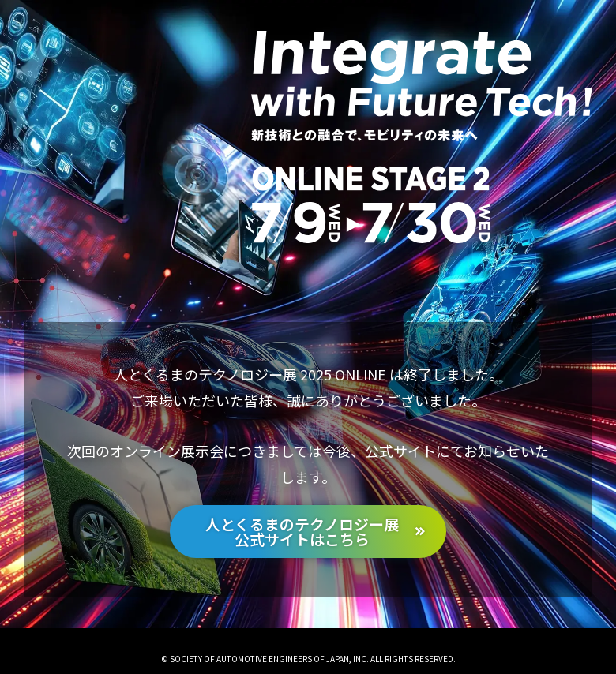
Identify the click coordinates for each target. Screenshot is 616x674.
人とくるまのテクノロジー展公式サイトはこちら (302, 531)
